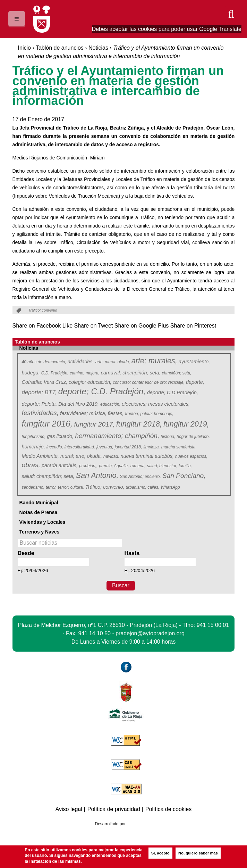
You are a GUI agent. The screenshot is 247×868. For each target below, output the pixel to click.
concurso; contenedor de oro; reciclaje (149, 382)
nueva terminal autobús (147, 456)
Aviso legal (69, 809)
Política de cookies (168, 809)
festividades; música (83, 413)
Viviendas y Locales (42, 522)
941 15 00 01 (213, 625)
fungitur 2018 (139, 424)
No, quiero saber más (198, 853)
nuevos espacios (191, 456)
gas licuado (60, 436)
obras (31, 465)
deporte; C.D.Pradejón (173, 392)
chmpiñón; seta (177, 373)
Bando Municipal (39, 503)
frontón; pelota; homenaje (149, 414)
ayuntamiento (194, 362)
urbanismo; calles (143, 487)
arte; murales (154, 361)
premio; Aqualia (114, 466)
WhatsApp (171, 487)
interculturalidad (80, 447)
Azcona (140, 824)
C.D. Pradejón (55, 373)
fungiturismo (34, 437)
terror (51, 487)
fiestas (116, 413)
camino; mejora (85, 373)
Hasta (132, 553)
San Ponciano (184, 476)
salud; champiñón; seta (48, 476)
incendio (55, 447)
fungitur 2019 (186, 424)
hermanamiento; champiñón (117, 436)
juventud (105, 447)
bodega (31, 373)
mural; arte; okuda (81, 456)
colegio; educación (90, 382)
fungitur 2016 (47, 424)
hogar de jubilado (193, 437)
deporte (195, 382)
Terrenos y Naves (40, 532)
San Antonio (97, 476)
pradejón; (88, 466)
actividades (81, 362)
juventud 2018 (129, 447)
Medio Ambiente (40, 456)
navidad (111, 456)
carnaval (111, 373)
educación (110, 404)
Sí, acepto (160, 853)
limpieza (152, 447)
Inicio (24, 48)
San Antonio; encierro (140, 477)
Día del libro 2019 (79, 404)
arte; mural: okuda (113, 362)
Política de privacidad (114, 809)
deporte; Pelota (40, 404)
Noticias (98, 48)
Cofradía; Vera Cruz (45, 382)
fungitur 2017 (94, 424)
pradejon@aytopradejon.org (150, 633)
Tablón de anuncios (60, 48)
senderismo (33, 487)
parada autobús (60, 465)
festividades (40, 413)
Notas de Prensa (39, 512)
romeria (138, 466)
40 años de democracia (44, 362)
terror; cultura (71, 487)
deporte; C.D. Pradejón (101, 392)
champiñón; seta (142, 373)
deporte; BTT (39, 392)
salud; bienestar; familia (170, 466)
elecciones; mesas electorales (156, 404)
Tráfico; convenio (105, 487)
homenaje (33, 447)
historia (168, 437)
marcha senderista (179, 447)
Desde (26, 553)
